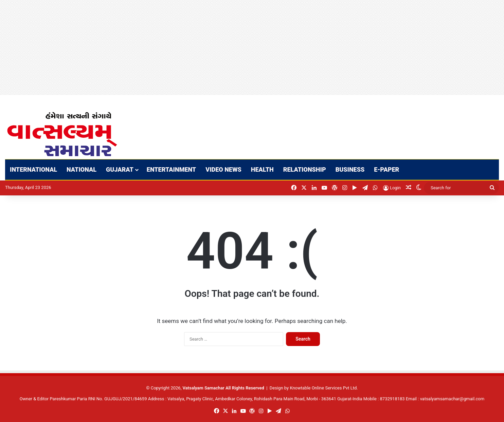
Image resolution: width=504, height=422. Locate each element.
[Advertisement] (204, 47)
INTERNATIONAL (33, 169)
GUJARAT (120, 169)
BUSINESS (350, 169)
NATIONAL (82, 169)
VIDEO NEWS (223, 169)
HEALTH (262, 169)
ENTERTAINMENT (171, 169)
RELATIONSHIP (305, 169)
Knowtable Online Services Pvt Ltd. (324, 388)
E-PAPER (386, 169)
